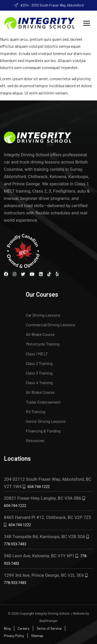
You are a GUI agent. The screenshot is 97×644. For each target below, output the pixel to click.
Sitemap (37, 636)
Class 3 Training (39, 373)
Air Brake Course (40, 334)
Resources (35, 440)
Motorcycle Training (43, 344)
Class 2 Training (39, 363)
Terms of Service (49, 628)
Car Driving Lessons (43, 315)
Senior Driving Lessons (46, 421)
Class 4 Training (39, 382)
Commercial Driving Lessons (51, 325)
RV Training (36, 412)
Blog (7, 628)
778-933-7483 (15, 544)
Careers (24, 628)
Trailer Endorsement (43, 402)
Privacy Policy (14, 636)
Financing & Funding (43, 431)
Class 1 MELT (37, 354)
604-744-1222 (39, 487)
